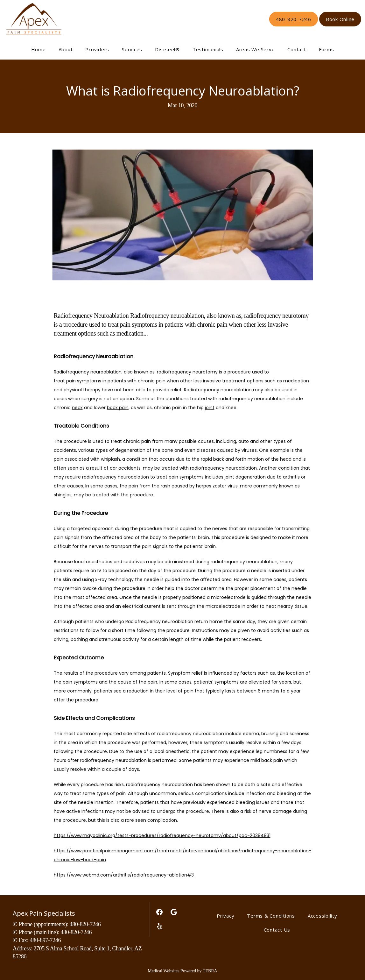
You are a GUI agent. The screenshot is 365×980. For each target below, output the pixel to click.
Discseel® (167, 49)
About (66, 49)
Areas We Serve (256, 49)
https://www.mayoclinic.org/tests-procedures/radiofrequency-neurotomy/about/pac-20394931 (162, 835)
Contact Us (277, 930)
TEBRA (210, 971)
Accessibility (323, 916)
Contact (297, 49)
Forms (326, 49)
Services (132, 49)
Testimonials (208, 49)
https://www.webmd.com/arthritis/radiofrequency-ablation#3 (124, 875)
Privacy (225, 916)
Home (39, 49)
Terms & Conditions (271, 916)
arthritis (291, 477)
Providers (97, 49)
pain (71, 381)
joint (210, 408)
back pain (118, 408)
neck (77, 408)
